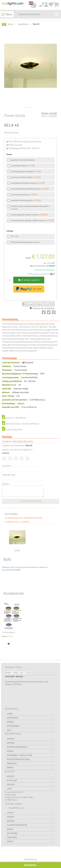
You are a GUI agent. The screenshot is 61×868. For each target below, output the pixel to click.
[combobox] (36, 14)
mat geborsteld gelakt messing (28, 183)
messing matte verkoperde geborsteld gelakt (30, 207)
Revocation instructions (18, 759)
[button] (10, 66)
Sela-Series (23, 24)
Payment (11, 739)
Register (11, 785)
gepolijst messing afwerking (23, 160)
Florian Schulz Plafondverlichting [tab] (24, 518)
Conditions (12, 763)
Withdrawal (12, 833)
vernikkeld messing (23, 166)
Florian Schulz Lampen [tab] (17, 522)
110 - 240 (14, 236)
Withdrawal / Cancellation (19, 755)
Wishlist (11, 776)
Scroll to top (30, 859)
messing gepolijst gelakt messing (29, 215)
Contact (11, 813)
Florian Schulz (15, 115)
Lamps (10, 714)
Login (9, 789)
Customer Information (17, 747)
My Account (12, 780)
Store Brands (13, 726)
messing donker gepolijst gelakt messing (32, 220)
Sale (9, 730)
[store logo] (13, 5)
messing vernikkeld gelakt (26, 177)
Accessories (13, 718)
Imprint (10, 768)
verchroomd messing (24, 195)
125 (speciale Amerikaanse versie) (25, 242)
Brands (10, 722)
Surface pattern (9, 632)
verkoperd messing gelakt (26, 200)
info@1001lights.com (17, 808)
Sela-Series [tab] (11, 514)
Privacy (10, 751)
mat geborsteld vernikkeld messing (30, 189)
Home (11, 24)
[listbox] (30, 191)
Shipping (11, 743)
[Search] (56, 14)
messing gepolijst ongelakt (26, 171)
